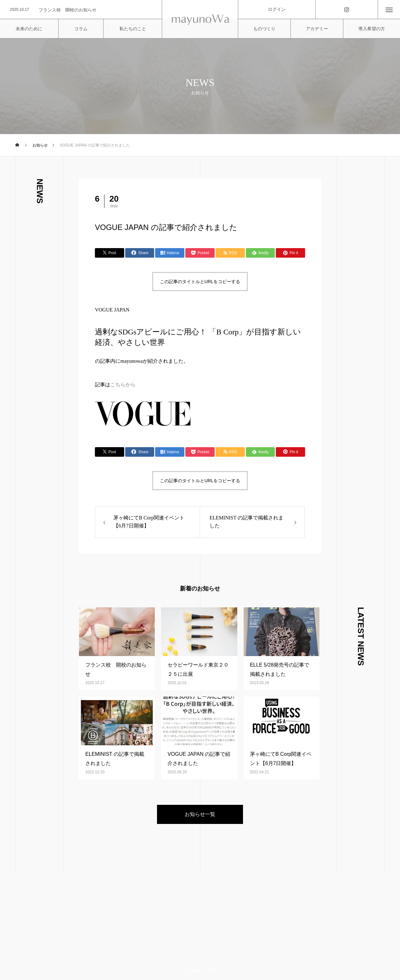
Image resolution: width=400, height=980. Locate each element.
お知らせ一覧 (200, 814)
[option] (81, 10)
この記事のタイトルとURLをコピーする (200, 282)
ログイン (277, 9)
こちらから (123, 385)
